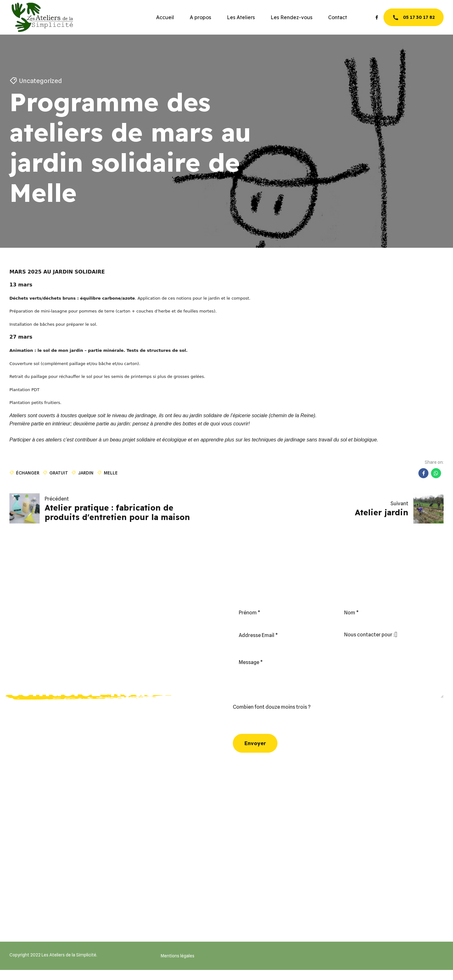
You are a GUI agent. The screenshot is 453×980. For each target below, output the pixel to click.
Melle (111, 473)
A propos (200, 17)
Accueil (165, 17)
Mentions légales (178, 956)
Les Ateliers (241, 17)
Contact (338, 17)
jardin (86, 473)
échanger (28, 473)
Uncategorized (41, 81)
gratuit (59, 473)
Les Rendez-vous (291, 17)
